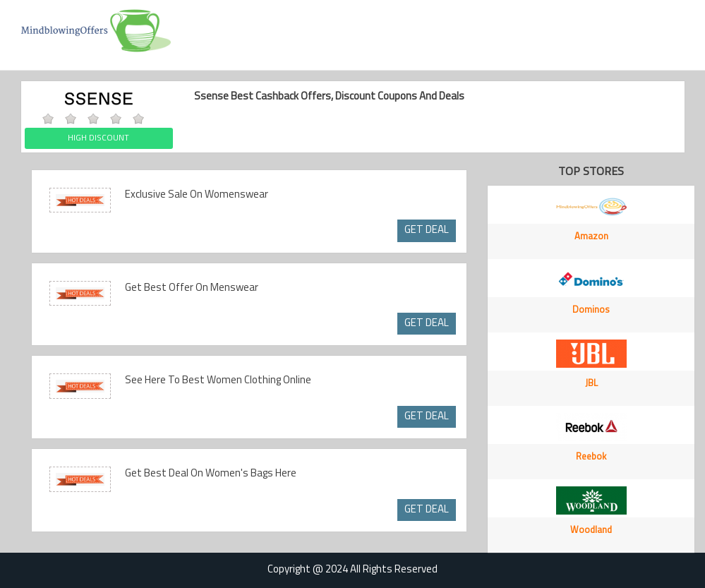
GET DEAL (427, 230)
